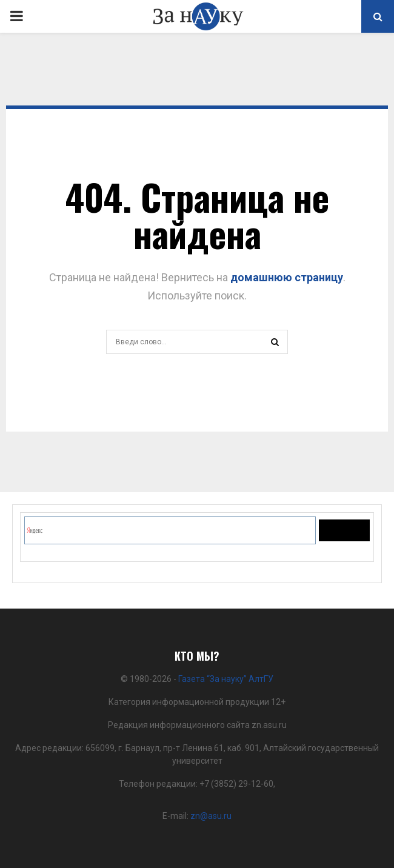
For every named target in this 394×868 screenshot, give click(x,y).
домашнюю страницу (287, 277)
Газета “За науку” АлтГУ (226, 679)
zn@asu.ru (211, 816)
